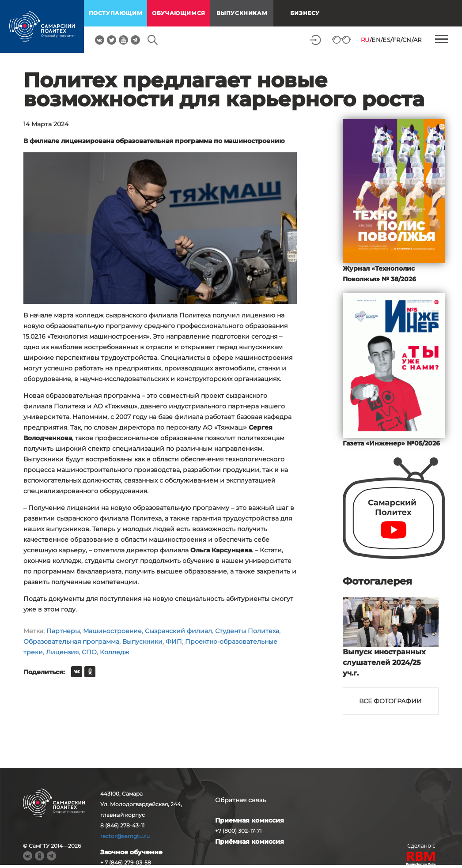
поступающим (116, 13)
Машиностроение (112, 631)
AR (418, 40)
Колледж (115, 652)
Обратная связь (240, 800)
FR (396, 40)
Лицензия (62, 652)
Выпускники (142, 642)
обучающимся (179, 13)
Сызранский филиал (178, 631)
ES (386, 40)
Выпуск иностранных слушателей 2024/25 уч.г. (384, 662)
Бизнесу (305, 13)
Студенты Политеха (247, 631)
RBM (421, 859)
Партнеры (63, 631)
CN (407, 40)
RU (365, 40)
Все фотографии (390, 701)
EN (376, 40)
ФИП (174, 642)
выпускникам (242, 13)
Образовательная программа (71, 642)
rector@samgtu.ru (125, 836)
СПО (89, 652)
